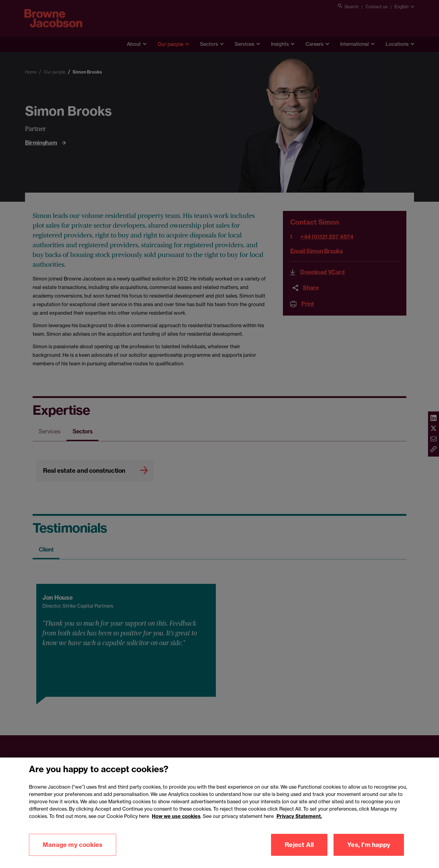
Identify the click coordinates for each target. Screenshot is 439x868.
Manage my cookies (73, 855)
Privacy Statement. (299, 826)
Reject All (299, 855)
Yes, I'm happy (369, 855)
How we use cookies (176, 826)
